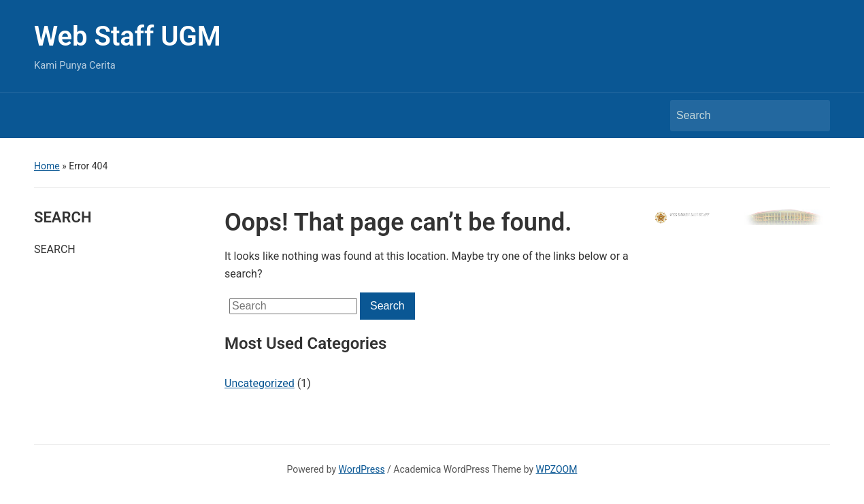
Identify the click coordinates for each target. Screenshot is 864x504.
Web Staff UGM (128, 36)
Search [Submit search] (813, 116)
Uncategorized (260, 383)
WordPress (362, 469)
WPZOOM (557, 469)
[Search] (737, 116)
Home (47, 166)
